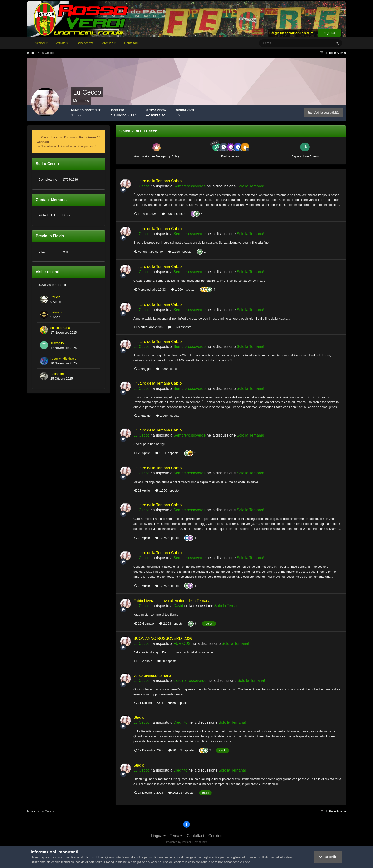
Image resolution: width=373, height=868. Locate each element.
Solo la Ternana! (250, 186)
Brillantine (58, 374)
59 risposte (178, 703)
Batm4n (56, 312)
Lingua (158, 836)
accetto (328, 857)
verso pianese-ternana (152, 675)
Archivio (109, 43)
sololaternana (60, 328)
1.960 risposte (173, 214)
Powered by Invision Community (186, 842)
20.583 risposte (181, 750)
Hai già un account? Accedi (291, 33)
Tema (176, 836)
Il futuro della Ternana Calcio (158, 181)
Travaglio (57, 343)
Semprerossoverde (189, 186)
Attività (62, 43)
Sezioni (41, 43)
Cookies (215, 836)
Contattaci (131, 43)
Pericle (55, 297)
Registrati (329, 33)
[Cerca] (276, 43)
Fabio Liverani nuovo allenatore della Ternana (172, 601)
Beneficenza (85, 43)
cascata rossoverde (190, 680)
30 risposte (167, 661)
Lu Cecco (142, 186)
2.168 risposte (171, 624)
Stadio (139, 717)
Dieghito (180, 722)
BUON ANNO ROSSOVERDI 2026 (163, 639)
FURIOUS (182, 644)
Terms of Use (95, 857)
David (178, 606)
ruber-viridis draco (63, 359)
